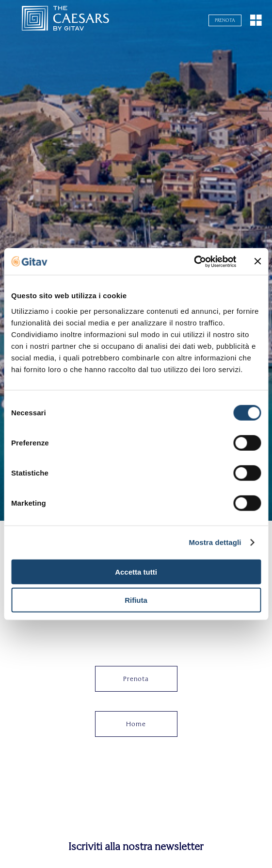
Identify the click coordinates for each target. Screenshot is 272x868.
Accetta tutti (136, 571)
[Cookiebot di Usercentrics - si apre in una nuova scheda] (194, 261)
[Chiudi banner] (257, 261)
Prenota (225, 20)
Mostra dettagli (215, 542)
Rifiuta (136, 600)
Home (136, 724)
